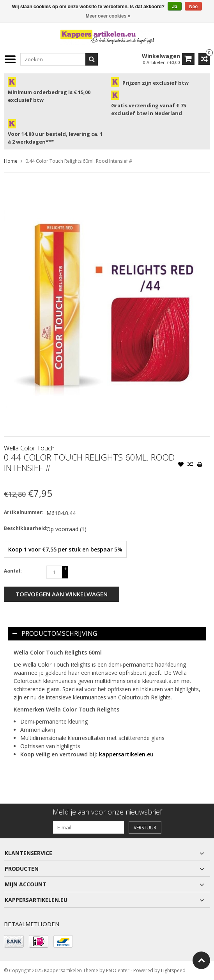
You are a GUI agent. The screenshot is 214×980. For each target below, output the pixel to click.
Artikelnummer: (23, 512)
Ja (174, 7)
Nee (193, 7)
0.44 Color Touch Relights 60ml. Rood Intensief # (79, 161)
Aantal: (13, 571)
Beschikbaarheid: (23, 528)
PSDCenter (118, 970)
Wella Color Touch (29, 448)
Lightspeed (173, 970)
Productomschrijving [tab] (55, 633)
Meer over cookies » (108, 16)
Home (11, 161)
